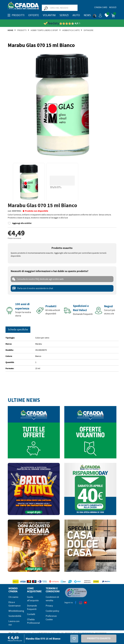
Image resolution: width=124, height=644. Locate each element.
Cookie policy (52, 611)
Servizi (64, 15)
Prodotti (22, 30)
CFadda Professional (33, 621)
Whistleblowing (16, 611)
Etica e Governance (15, 604)
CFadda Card (101, 7)
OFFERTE (34, 15)
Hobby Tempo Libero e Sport (44, 30)
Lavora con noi (14, 623)
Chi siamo (13, 597)
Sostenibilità (15, 616)
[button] (97, 15)
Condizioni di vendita (52, 599)
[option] (62, 105)
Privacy (49, 606)
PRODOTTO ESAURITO (99, 638)
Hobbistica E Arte (71, 30)
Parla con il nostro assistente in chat (33, 288)
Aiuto (76, 15)
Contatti (31, 614)
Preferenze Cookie (51, 618)
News (87, 15)
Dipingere (88, 30)
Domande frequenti (32, 607)
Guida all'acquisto (33, 599)
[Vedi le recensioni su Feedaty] (62, 23)
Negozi (113, 7)
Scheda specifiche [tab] (18, 330)
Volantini (49, 15)
